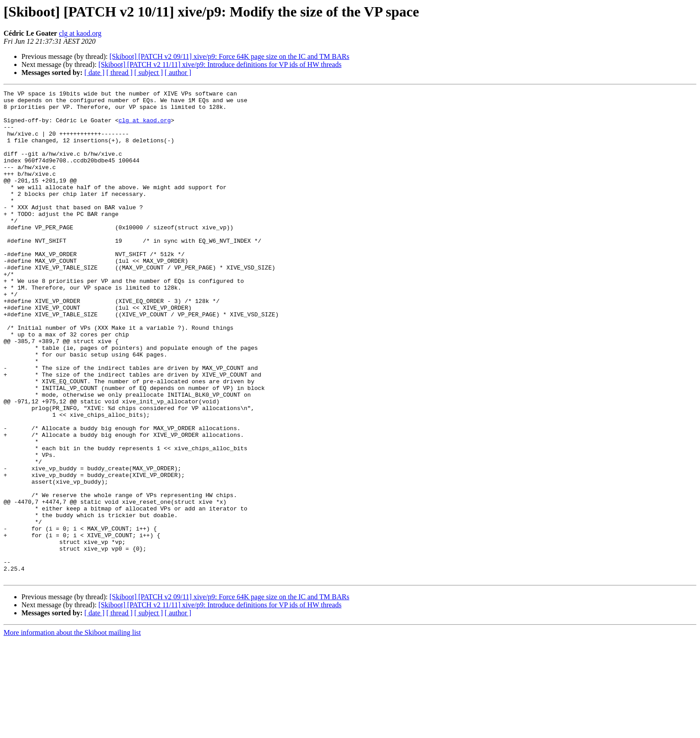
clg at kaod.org (80, 33)
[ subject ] (149, 73)
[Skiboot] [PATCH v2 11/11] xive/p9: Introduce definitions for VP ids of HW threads (220, 64)
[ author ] (178, 73)
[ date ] (94, 73)
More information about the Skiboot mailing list (72, 730)
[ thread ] (119, 73)
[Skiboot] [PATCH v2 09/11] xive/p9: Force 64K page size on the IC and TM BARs (229, 56)
